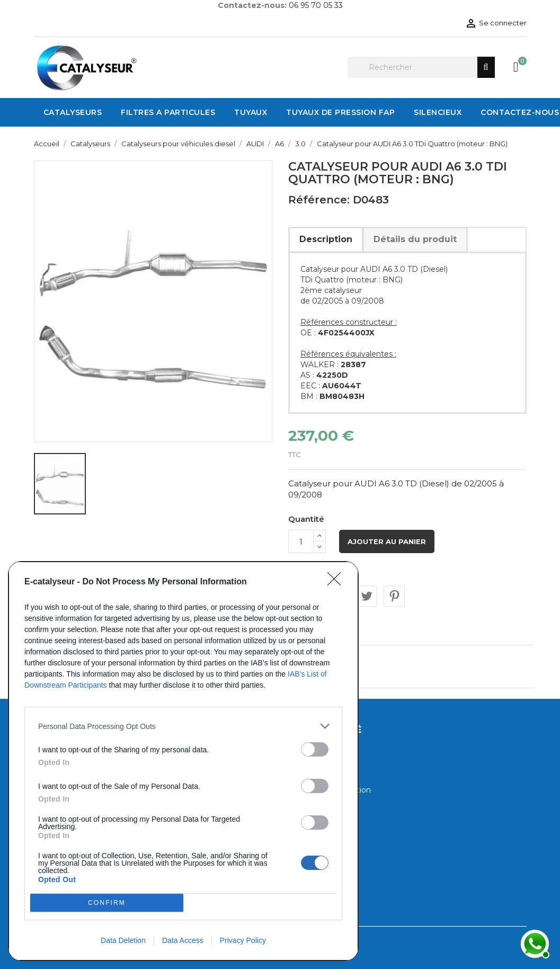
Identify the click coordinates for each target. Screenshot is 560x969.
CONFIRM (107, 903)
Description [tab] (326, 239)
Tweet (367, 596)
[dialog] (183, 761)
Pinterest (394, 596)
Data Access (183, 940)
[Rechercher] (421, 67)
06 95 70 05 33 (316, 5)
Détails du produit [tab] (415, 239)
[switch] (315, 749)
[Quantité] (301, 541)
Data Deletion (123, 940)
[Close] (337, 582)
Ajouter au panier (387, 541)
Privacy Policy (243, 940)
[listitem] (183, 726)
